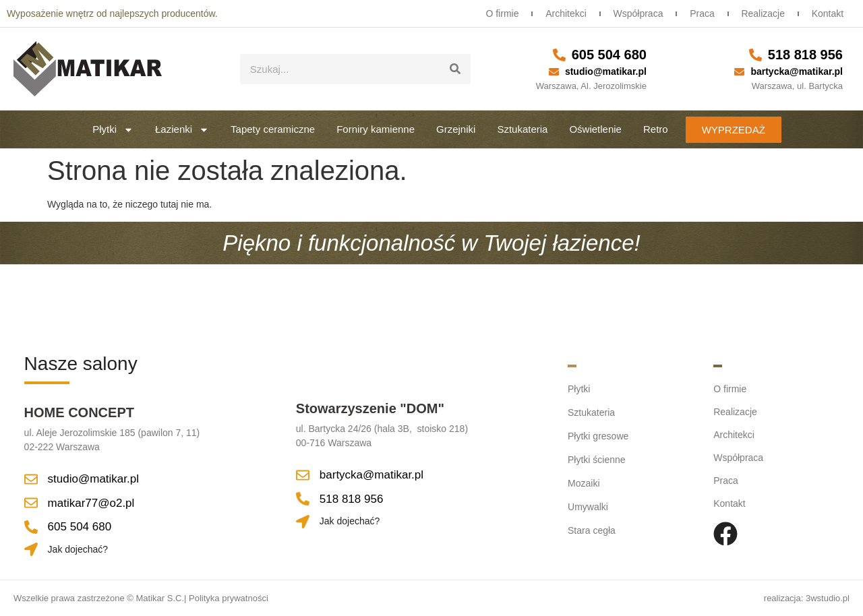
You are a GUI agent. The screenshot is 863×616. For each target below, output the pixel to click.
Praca (698, 13)
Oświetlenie (595, 129)
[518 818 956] (755, 55)
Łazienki (182, 130)
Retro (656, 129)
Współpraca (632, 13)
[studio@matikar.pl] (554, 72)
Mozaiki (584, 481)
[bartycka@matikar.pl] (739, 72)
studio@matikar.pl (606, 71)
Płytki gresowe (598, 435)
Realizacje (761, 13)
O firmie (494, 13)
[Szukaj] (455, 69)
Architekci (559, 13)
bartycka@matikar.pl (797, 71)
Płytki (113, 130)
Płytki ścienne (597, 458)
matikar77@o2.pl (91, 503)
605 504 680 (609, 55)
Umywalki (588, 503)
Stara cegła (592, 526)
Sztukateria (522, 129)
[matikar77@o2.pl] (31, 503)
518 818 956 (805, 55)
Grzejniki (456, 129)
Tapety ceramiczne (273, 129)
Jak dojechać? (78, 549)
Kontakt (827, 13)
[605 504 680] (559, 55)
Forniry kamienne (376, 129)
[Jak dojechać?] (31, 549)
